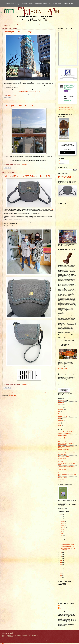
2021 (61, 553)
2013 (61, 568)
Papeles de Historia (62, 455)
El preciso (40, 24)
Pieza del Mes (16, 386)
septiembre (63, 527)
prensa (60, 418)
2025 (61, 514)
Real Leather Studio (62, 460)
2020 (61, 554)
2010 (61, 574)
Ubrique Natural (62, 481)
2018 (61, 558)
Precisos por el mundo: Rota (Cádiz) (19, 106)
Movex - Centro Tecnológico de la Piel (66, 451)
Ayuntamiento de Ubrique (63, 435)
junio (62, 533)
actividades (61, 404)
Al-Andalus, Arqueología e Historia (65, 432)
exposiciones (61, 409)
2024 (61, 516)
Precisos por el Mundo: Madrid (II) (18, 32)
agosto (62, 529)
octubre (62, 526)
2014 (61, 566)
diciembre (63, 522)
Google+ (2, 643)
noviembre (63, 524)
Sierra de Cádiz (61, 462)
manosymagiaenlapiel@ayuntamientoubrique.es (29, 91)
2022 (61, 520)
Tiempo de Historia (62, 469)
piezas (60, 415)
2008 (61, 578)
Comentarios (62, 163)
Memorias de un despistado (64, 449)
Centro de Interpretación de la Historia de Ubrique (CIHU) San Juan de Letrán (67, 438)
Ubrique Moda (61, 479)
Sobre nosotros (7, 24)
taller (59, 424)
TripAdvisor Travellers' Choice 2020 (65, 111)
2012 (61, 570)
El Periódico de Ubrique (63, 442)
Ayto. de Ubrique (63, 608)
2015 (61, 564)
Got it (73, 3)
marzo (62, 539)
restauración (61, 420)
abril (62, 537)
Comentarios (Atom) (12, 396)
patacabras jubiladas (63, 413)
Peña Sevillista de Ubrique (64, 456)
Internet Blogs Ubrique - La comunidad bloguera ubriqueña (66, 444)
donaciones (10, 386)
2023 (61, 518)
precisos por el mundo (12, 96)
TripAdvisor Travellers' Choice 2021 (65, 109)
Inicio (31, 393)
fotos (59, 411)
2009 (61, 576)
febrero (62, 541)
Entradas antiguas (51, 393)
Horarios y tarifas (17, 24)
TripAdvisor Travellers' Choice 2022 (65, 107)
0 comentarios (24, 94)
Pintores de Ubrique (62, 458)
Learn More (67, 3)
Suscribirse (67, 153)
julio (62, 531)
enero (62, 543)
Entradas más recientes (9, 393)
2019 (61, 556)
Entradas (61, 161)
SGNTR (51, 209)
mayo (62, 535)
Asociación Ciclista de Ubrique (64, 434)
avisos (60, 406)
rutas (59, 422)
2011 (61, 572)
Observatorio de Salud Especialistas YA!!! (67, 453)
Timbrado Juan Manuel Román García (66, 471)
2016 (61, 562)
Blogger (62, 640)
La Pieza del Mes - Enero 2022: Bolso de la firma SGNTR (27, 176)
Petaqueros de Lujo (62, 401)
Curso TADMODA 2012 (63, 440)
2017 (61, 560)
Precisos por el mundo (50, 24)
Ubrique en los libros (62, 477)
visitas (60, 426)
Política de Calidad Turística (30, 24)
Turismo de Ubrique (62, 473)
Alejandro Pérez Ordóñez (65, 606)
